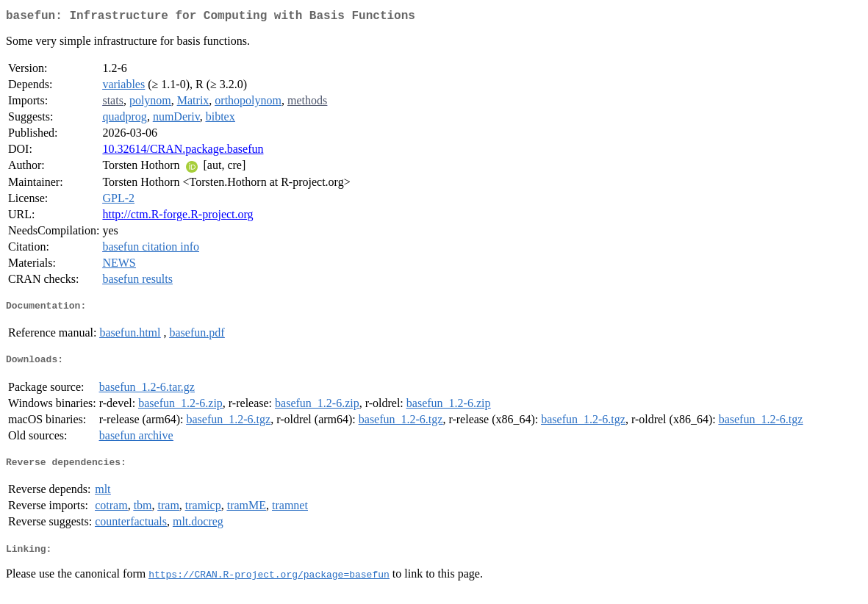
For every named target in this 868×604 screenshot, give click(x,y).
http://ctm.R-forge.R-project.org (177, 217)
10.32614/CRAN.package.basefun (183, 152)
